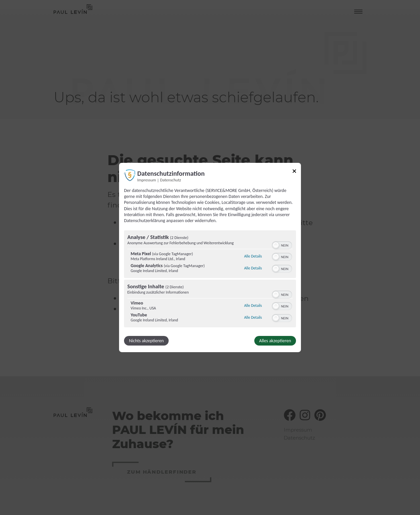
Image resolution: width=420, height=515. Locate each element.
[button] (276, 245)
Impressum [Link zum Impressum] (147, 180)
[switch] (282, 245)
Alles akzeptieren (275, 341)
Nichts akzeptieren (146, 341)
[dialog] (210, 257)
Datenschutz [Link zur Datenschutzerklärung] (170, 180)
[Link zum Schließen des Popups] (294, 172)
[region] (210, 280)
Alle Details (253, 256)
